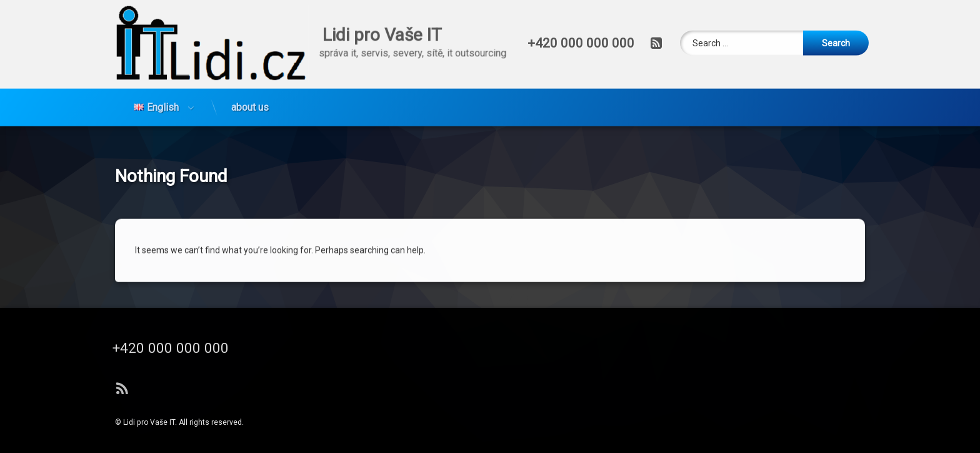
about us (250, 79)
